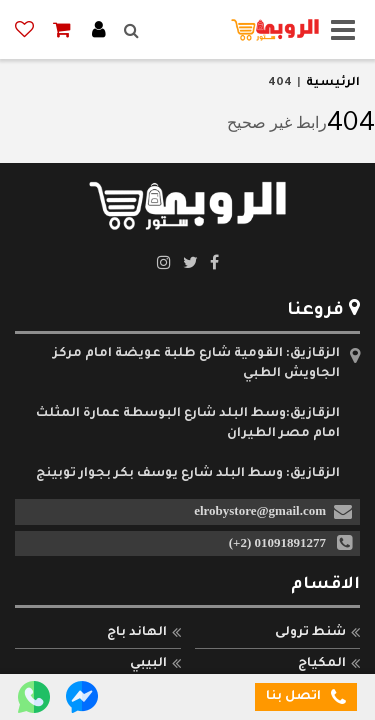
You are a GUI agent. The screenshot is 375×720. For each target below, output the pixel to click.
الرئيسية (333, 83)
